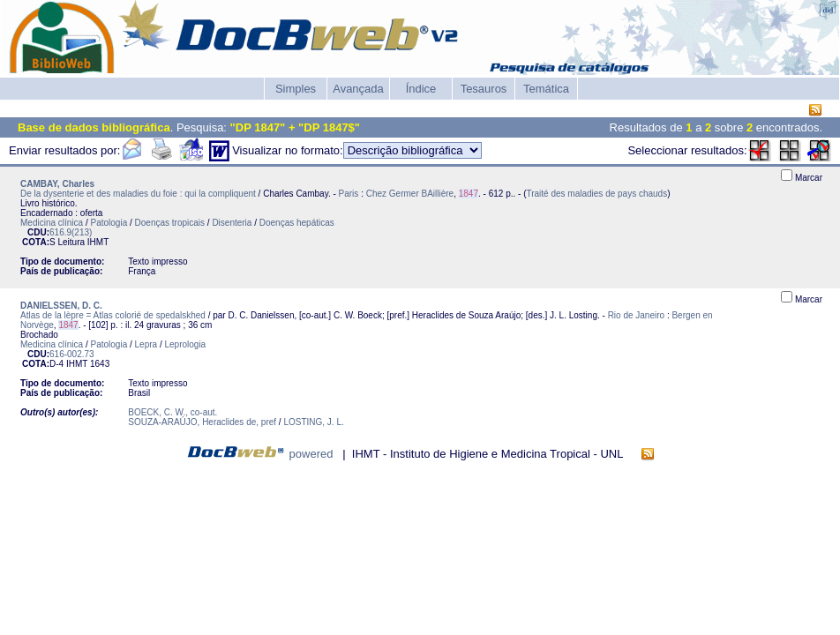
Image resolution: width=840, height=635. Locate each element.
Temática (546, 89)
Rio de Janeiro (636, 315)
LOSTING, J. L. (313, 422)
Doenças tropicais (170, 223)
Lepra (146, 344)
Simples (296, 89)
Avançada (358, 89)
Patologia (109, 223)
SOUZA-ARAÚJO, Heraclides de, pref (202, 422)
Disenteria (232, 223)
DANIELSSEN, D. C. (61, 306)
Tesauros (484, 89)
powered (311, 454)
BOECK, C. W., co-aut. (172, 412)
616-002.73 (72, 354)
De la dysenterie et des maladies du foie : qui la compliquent (138, 194)
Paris (349, 194)
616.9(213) (71, 232)
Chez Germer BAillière (410, 194)
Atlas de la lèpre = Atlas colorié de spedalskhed (113, 315)
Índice (421, 89)
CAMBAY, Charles (57, 184)
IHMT (98, 242)
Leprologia (185, 344)
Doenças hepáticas (297, 223)
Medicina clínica (52, 223)
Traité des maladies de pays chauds (596, 194)
